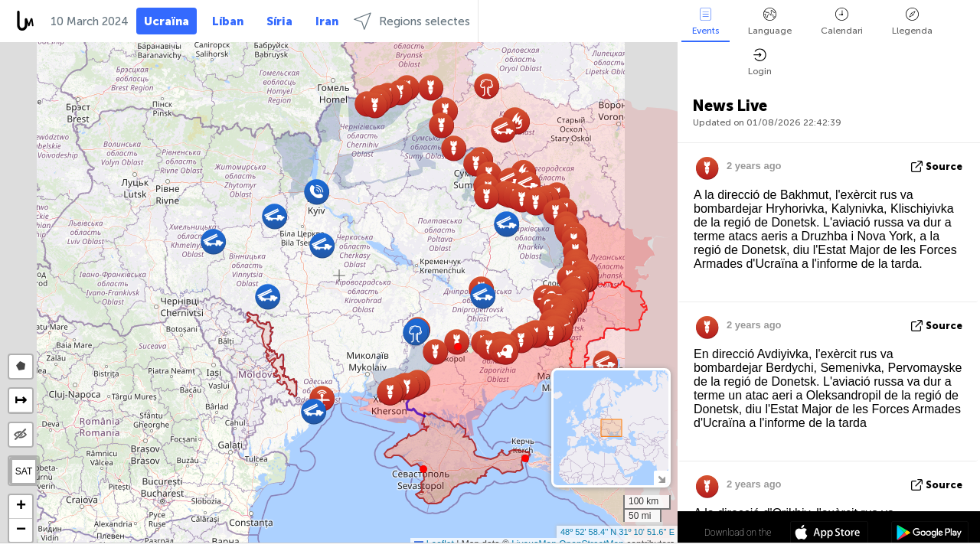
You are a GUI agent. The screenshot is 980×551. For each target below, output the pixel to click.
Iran (327, 21)
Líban (228, 21)
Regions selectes (412, 21)
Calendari (842, 22)
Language (770, 22)
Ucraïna (167, 21)
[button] (458, 347)
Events (706, 22)
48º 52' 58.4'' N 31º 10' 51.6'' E (617, 532)
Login (760, 62)
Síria (279, 21)
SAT (24, 471)
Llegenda (912, 22)
